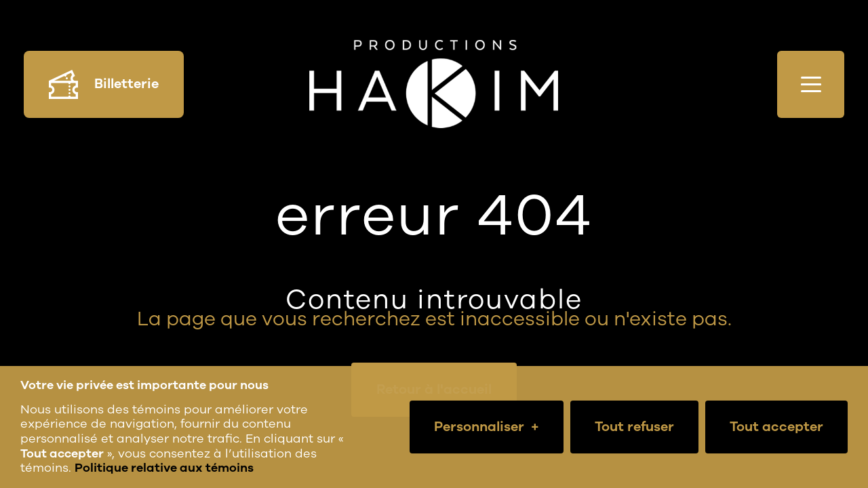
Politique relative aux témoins (164, 468)
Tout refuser (634, 427)
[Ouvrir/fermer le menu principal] (811, 84)
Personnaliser (487, 427)
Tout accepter (776, 427)
